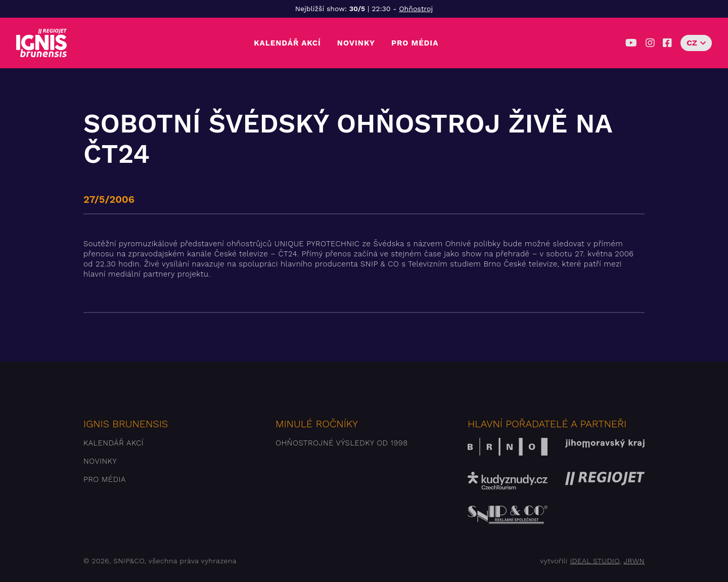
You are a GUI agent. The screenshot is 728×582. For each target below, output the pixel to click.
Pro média (415, 43)
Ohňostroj (416, 9)
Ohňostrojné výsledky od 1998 (342, 443)
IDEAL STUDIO (595, 561)
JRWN (634, 561)
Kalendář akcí (287, 43)
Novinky (356, 43)
